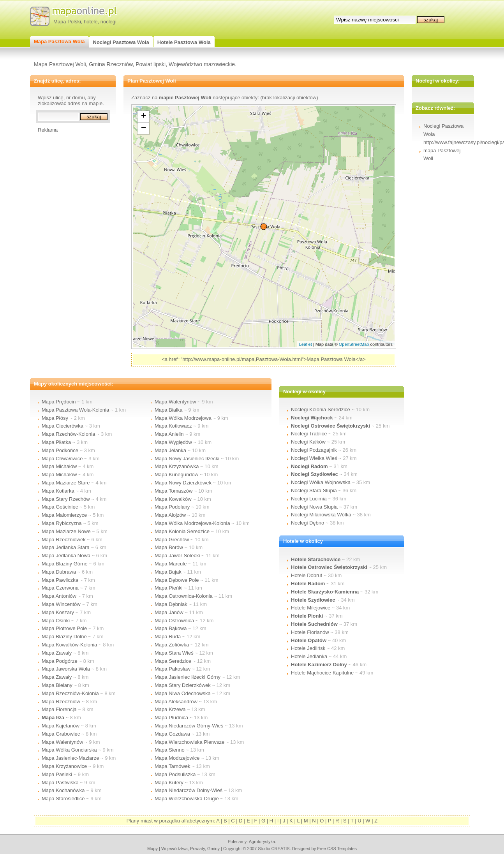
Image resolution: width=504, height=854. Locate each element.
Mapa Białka (169, 410)
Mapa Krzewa (170, 709)
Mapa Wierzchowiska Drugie (187, 799)
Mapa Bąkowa (171, 628)
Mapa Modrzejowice (177, 758)
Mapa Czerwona (60, 588)
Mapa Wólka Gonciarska (69, 750)
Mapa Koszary (58, 612)
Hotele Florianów (310, 632)
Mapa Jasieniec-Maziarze (70, 758)
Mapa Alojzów (170, 515)
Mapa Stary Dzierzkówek (183, 685)
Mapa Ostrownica (174, 621)
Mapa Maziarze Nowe (66, 531)
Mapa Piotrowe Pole (64, 628)
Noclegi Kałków (308, 442)
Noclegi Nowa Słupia (314, 507)
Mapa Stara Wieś (174, 653)
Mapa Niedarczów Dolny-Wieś (189, 790)
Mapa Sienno (170, 750)
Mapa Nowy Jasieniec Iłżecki (187, 459)
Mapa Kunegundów (176, 475)
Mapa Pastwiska (60, 783)
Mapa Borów (169, 547)
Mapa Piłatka (56, 442)
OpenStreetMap (354, 344)
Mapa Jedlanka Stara (66, 547)
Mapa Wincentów (61, 604)
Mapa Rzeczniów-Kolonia (70, 693)
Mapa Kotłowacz (173, 426)
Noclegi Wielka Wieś (314, 458)
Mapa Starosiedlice (63, 799)
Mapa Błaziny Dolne (64, 637)
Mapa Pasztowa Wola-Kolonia (75, 410)
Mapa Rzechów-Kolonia (68, 434)
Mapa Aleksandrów (176, 702)
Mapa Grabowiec (61, 734)
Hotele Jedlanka (309, 656)
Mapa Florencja (59, 709)
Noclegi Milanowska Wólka (321, 515)
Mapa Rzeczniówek (64, 540)
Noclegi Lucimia (309, 499)
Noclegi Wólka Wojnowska (321, 482)
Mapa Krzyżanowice (64, 766)
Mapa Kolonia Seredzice (182, 531)
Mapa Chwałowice (62, 459)
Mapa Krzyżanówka (177, 466)
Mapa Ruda (168, 637)
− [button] (144, 129)
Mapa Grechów (172, 540)
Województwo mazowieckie (202, 64)
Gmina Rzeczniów (111, 64)
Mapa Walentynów (62, 742)
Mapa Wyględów (173, 442)
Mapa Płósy (55, 418)
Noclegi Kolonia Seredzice (321, 409)
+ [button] (144, 116)
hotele (91, 22)
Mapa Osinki (56, 621)
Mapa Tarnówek (173, 766)
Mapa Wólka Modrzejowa (183, 418)
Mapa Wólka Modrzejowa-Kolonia (192, 523)
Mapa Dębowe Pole (177, 580)
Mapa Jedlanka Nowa (66, 556)
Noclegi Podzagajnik (314, 450)
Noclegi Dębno (308, 523)
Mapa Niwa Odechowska (183, 693)
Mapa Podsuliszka (175, 774)
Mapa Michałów (59, 466)
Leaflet (306, 344)
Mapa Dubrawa (59, 572)
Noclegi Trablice (309, 434)
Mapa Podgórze (60, 661)
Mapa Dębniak (171, 604)
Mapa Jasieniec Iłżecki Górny (188, 677)
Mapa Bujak (168, 572)
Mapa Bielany (57, 685)
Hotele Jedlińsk (308, 648)
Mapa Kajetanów (61, 726)
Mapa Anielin (169, 434)
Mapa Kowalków (173, 499)
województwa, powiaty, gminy (190, 849)
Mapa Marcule (171, 564)
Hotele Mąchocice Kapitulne (322, 673)
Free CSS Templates (337, 849)
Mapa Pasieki (57, 774)
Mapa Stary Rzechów (66, 499)
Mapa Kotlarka (58, 491)
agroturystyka (262, 842)
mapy (152, 849)
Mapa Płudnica (171, 718)
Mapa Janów (169, 612)
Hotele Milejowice (311, 608)
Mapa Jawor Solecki (177, 556)
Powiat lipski (151, 64)
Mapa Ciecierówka (63, 426)
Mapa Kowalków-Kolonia (69, 645)
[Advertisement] (69, 250)
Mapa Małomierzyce (64, 515)
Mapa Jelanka (170, 450)
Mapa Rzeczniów (61, 702)
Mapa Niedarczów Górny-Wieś (189, 726)
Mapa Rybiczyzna (62, 523)
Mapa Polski (67, 22)
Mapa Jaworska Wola (66, 669)
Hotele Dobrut (307, 575)
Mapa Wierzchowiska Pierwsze (189, 742)
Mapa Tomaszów (174, 491)
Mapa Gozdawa (172, 734)
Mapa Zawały (57, 653)
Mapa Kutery (169, 783)
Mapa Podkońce (60, 450)
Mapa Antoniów (59, 596)
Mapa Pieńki (169, 588)
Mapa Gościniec (60, 507)
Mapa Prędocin (59, 402)
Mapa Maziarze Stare (66, 483)
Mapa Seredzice (173, 661)
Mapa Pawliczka (60, 580)
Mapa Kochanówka (63, 790)
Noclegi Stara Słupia (314, 490)
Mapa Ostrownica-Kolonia (184, 596)
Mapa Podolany (172, 507)
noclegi (108, 22)
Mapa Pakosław (173, 669)
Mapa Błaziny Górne (65, 564)
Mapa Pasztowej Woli (60, 64)
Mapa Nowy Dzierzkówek (183, 483)
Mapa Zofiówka (172, 645)
